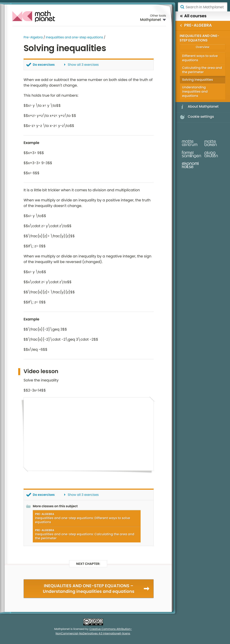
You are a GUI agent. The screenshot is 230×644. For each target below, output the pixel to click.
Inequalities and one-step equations (74, 37)
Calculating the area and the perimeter (202, 70)
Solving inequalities (198, 80)
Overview (203, 47)
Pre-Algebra (33, 37)
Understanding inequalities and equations (195, 91)
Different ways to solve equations (200, 58)
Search (182, 7)
